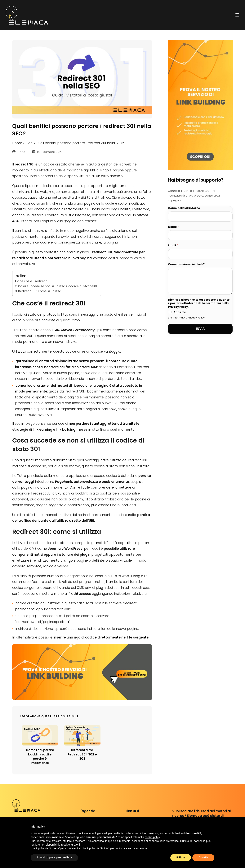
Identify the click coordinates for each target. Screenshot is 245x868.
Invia (200, 329)
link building (66, 429)
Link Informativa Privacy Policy (186, 318)
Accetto (180, 312)
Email (173, 246)
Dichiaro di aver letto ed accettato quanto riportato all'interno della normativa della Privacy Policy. (199, 303)
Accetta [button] (203, 857)
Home (17, 143)
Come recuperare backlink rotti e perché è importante (40, 757)
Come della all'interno (184, 208)
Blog (29, 143)
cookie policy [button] (152, 837)
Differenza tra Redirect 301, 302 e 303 (82, 754)
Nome (173, 227)
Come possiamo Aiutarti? (186, 264)
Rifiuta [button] (181, 857)
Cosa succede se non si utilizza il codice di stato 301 (58, 286)
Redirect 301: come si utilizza (40, 291)
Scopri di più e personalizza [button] (54, 857)
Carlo (21, 152)
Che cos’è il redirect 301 (35, 281)
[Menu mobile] (237, 15)
